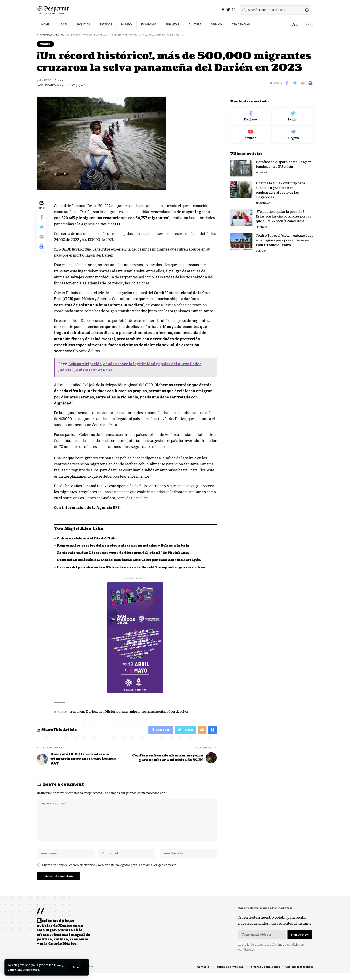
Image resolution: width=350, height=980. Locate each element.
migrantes (138, 713)
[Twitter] (228, 10)
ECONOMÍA (262, 170)
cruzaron (77, 713)
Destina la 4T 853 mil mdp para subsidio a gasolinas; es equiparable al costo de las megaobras (280, 187)
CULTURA (261, 248)
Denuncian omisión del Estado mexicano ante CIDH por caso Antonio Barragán (132, 561)
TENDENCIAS (263, 200)
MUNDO (46, 44)
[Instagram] (234, 10)
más (125, 713)
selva (184, 713)
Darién (91, 713)
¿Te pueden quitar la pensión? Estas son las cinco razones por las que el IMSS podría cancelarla (283, 214)
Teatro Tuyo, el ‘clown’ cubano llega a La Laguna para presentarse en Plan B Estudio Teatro (285, 237)
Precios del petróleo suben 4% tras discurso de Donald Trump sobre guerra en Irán (134, 568)
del (101, 713)
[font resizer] (295, 24)
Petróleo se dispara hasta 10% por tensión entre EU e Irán (283, 162)
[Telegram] (293, 132)
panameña (157, 713)
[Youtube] (251, 132)
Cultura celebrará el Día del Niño (88, 539)
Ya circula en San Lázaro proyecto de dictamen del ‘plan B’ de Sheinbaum (126, 554)
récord (172, 713)
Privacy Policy (18, 970)
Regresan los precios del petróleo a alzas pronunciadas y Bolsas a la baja (126, 546)
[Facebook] (223, 10)
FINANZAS (262, 224)
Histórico (113, 713)
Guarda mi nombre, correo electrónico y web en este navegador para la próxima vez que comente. (110, 870)
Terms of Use (45, 970)
